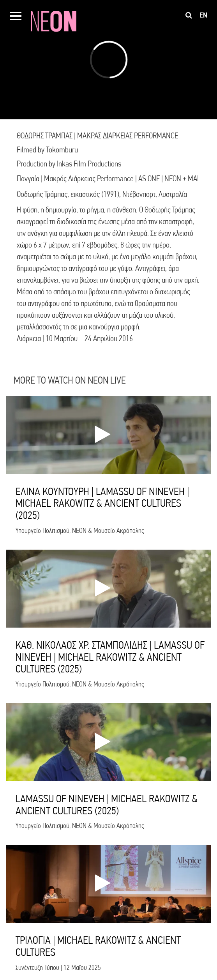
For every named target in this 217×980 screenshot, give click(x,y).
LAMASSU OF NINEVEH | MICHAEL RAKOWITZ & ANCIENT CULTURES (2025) (107, 805)
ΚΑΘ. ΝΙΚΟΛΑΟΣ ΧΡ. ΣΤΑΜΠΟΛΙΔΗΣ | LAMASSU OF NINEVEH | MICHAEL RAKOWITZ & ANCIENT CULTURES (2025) (110, 657)
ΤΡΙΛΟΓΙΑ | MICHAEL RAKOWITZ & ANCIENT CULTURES (98, 946)
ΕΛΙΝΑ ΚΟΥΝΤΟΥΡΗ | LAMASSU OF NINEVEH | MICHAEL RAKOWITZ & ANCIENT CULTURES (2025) (102, 503)
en (203, 15)
